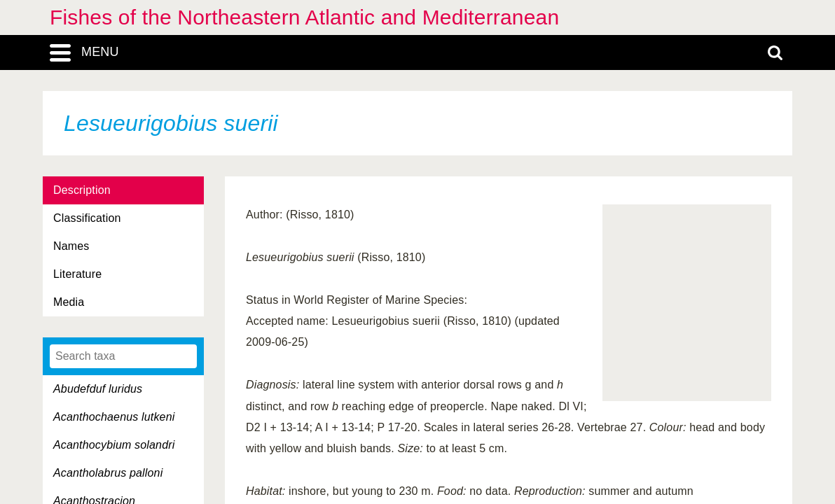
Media (69, 302)
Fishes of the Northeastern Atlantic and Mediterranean (304, 17)
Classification (87, 218)
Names (71, 246)
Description (82, 190)
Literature (77, 274)
